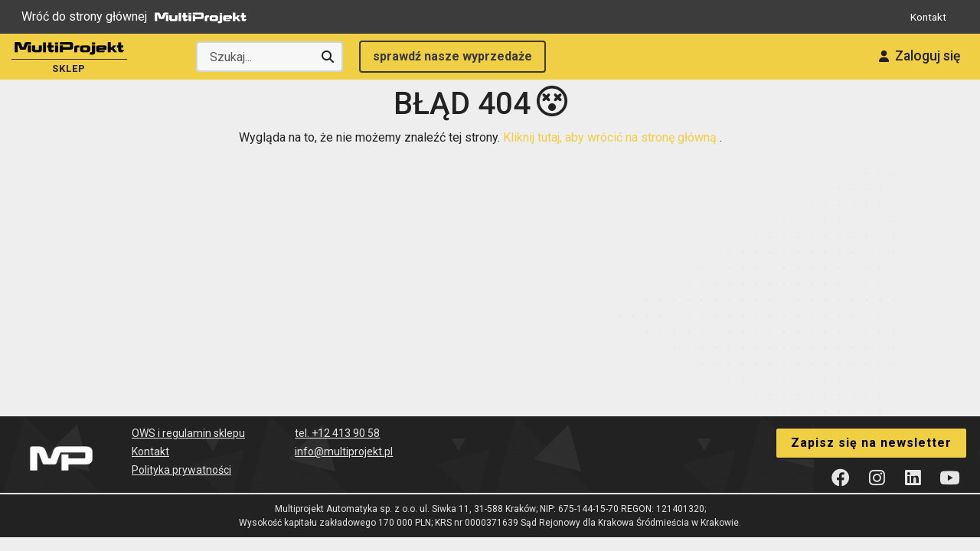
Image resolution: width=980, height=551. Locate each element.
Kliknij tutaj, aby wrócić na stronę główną (611, 121)
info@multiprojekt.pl (344, 435)
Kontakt (926, 16)
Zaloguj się (909, 57)
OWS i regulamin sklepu (188, 416)
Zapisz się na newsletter (871, 424)
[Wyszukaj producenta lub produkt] (269, 57)
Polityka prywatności (181, 453)
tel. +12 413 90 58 (337, 416)
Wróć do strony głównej (138, 17)
